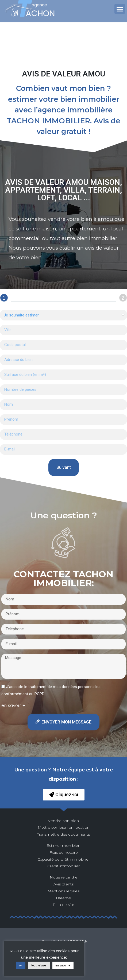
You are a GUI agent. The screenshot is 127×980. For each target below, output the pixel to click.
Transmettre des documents (63, 834)
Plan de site (63, 905)
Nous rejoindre (64, 877)
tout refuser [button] (39, 965)
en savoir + (63, 965)
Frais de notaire (64, 852)
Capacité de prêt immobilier (64, 859)
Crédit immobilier (63, 866)
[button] (120, 9)
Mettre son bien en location (64, 827)
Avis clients (63, 884)
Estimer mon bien (63, 845)
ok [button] (21, 965)
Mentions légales (63, 891)
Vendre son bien (63, 821)
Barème (63, 898)
